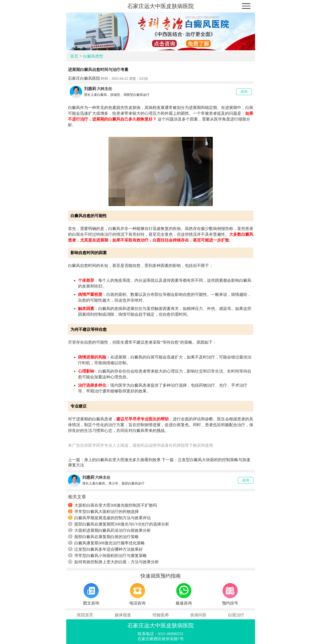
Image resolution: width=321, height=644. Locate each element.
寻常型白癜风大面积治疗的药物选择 (103, 511)
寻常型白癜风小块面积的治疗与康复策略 (107, 555)
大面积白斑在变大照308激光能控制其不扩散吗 (112, 505)
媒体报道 (123, 615)
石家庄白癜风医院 (84, 78)
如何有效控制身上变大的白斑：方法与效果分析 (113, 562)
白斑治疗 (236, 615)
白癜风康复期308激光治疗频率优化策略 (106, 543)
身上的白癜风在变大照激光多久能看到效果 (122, 460)
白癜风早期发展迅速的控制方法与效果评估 (109, 518)
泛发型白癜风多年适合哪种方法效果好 (105, 549)
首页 (74, 56)
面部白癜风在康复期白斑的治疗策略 (103, 537)
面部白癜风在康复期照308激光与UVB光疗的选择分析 (119, 524)
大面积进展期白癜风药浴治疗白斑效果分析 (109, 530)
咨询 (244, 92)
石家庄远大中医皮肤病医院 (161, 6)
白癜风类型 (93, 56)
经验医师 (161, 615)
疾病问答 (198, 615)
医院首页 (85, 615)
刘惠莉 (90, 89)
